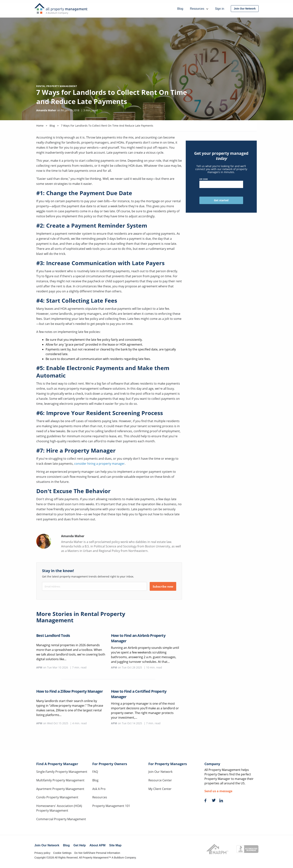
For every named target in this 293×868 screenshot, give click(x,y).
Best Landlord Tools (53, 635)
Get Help (80, 845)
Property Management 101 (111, 806)
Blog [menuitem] (180, 9)
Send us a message (218, 791)
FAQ (95, 772)
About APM (98, 845)
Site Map (115, 845)
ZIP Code (221, 183)
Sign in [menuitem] (219, 9)
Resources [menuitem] (199, 9)
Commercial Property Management (61, 819)
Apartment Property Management (60, 789)
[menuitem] (245, 9)
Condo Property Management (57, 797)
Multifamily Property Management (60, 780)
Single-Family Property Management (62, 772)
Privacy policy (42, 853)
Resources (100, 797)
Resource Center (160, 780)
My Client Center (160, 789)
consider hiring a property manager (99, 464)
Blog (95, 780)
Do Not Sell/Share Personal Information (97, 853)
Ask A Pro (99, 789)
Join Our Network (160, 772)
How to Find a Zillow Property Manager (70, 691)
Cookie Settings (62, 853)
